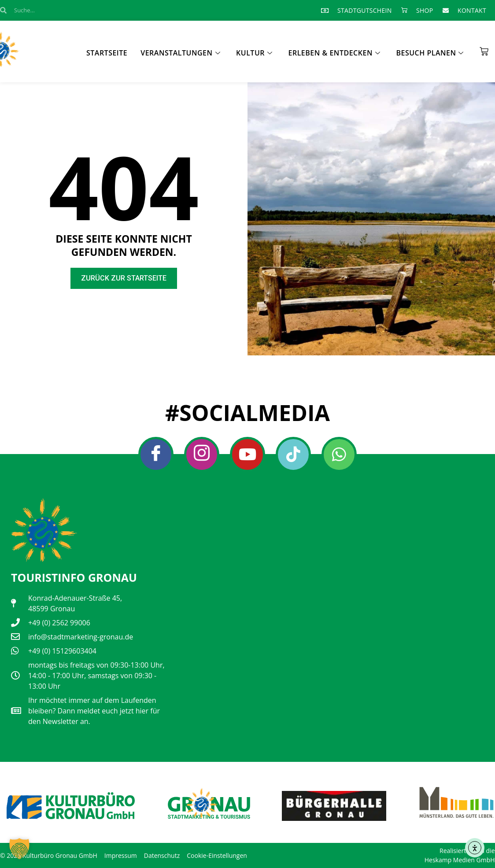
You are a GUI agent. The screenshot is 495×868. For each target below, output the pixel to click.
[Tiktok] (293, 454)
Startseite (107, 53)
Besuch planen (430, 53)
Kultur (254, 53)
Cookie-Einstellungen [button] (217, 855)
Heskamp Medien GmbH (460, 860)
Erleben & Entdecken (334, 53)
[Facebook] (156, 454)
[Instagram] (202, 454)
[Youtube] (247, 454)
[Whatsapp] (339, 454)
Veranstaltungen (180, 53)
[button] (19, 849)
